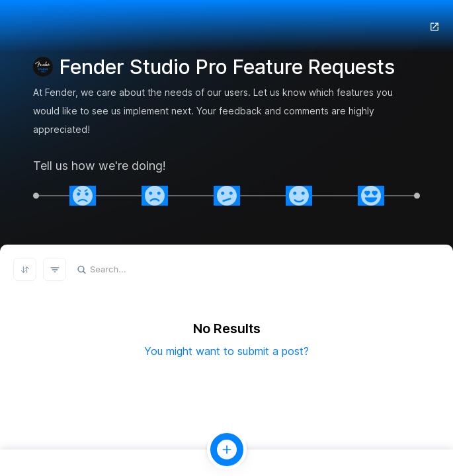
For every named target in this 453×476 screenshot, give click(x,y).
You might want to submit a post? (226, 351)
